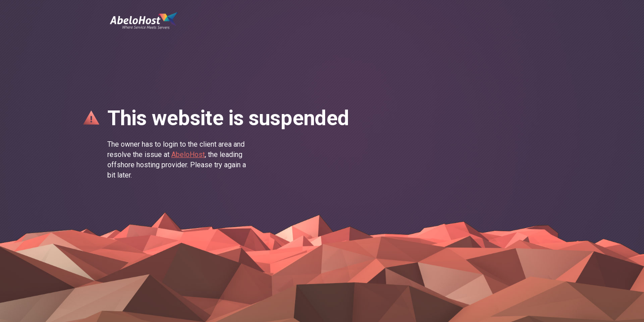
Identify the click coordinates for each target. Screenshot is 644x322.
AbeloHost (188, 155)
